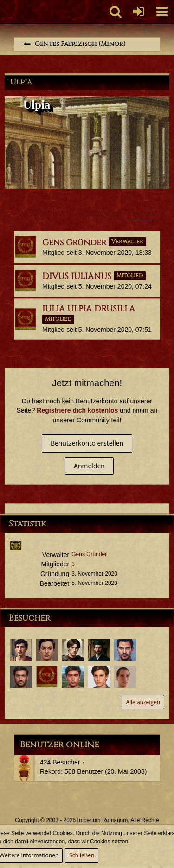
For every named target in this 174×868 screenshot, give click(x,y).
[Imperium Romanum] (5, 12)
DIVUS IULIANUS (77, 276)
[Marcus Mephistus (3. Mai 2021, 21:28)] (47, 677)
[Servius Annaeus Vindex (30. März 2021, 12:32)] (99, 677)
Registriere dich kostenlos (77, 410)
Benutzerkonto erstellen (87, 443)
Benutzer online (59, 745)
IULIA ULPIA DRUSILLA (89, 309)
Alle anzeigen (143, 702)
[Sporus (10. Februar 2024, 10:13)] (47, 650)
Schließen (82, 855)
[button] (162, 12)
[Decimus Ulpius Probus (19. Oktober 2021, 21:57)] (125, 650)
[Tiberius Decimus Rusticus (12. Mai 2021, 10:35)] (21, 677)
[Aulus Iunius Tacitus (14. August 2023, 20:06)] (99, 650)
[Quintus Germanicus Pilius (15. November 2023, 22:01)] (73, 650)
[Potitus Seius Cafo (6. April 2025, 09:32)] (21, 650)
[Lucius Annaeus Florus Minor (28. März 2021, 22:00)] (125, 677)
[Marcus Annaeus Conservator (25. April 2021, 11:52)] (73, 677)
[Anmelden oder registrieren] (139, 12)
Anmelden (89, 466)
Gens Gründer (74, 243)
